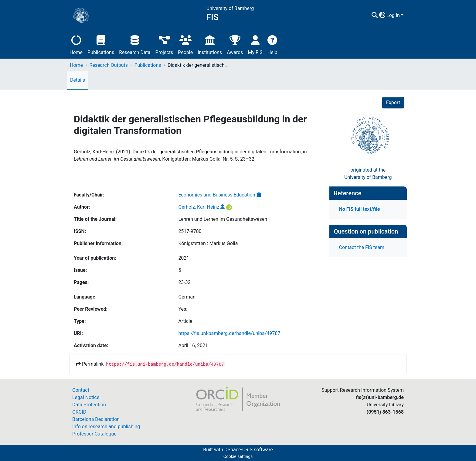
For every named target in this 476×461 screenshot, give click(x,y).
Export (393, 102)
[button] (382, 15)
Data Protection (89, 405)
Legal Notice (86, 397)
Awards (235, 44)
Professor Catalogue (94, 434)
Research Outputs (109, 65)
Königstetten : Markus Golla (208, 243)
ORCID (79, 412)
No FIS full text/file (360, 209)
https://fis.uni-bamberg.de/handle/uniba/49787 (229, 333)
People (185, 44)
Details (78, 80)
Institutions (210, 44)
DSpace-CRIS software (249, 450)
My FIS (255, 44)
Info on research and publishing (106, 427)
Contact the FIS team (362, 247)
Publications (101, 44)
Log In (393, 15)
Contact (81, 390)
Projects (164, 44)
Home (76, 44)
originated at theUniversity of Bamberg (368, 174)
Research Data (135, 44)
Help (272, 44)
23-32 (184, 282)
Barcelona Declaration (96, 419)
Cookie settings (238, 456)
